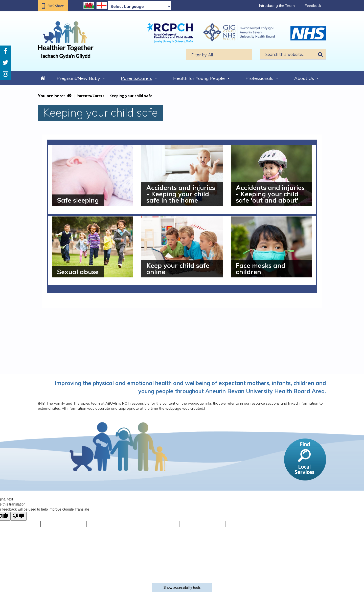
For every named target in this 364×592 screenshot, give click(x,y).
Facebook (6, 51)
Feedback (313, 6)
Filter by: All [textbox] (202, 55)
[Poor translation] (18, 516)
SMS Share (56, 6)
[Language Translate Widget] (140, 6)
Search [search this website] (320, 54)
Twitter (5, 63)
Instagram (5, 74)
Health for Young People (199, 78)
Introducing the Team (277, 6)
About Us (304, 78)
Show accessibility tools (182, 587)
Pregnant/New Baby (78, 78)
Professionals (259, 78)
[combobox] (219, 54)
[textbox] (219, 54)
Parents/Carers (136, 78)
